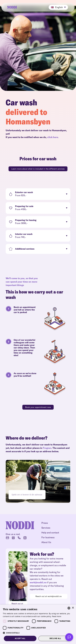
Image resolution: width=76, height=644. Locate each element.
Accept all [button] (20, 638)
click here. (53, 137)
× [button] (73, 608)
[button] (58, 7)
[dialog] (38, 624)
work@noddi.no (38, 582)
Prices (45, 523)
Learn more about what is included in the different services (38, 169)
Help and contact (50, 533)
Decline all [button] (55, 638)
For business (48, 537)
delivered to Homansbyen (28, 117)
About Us (46, 542)
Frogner (47, 448)
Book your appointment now (38, 407)
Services (46, 528)
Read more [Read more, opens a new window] (57, 616)
